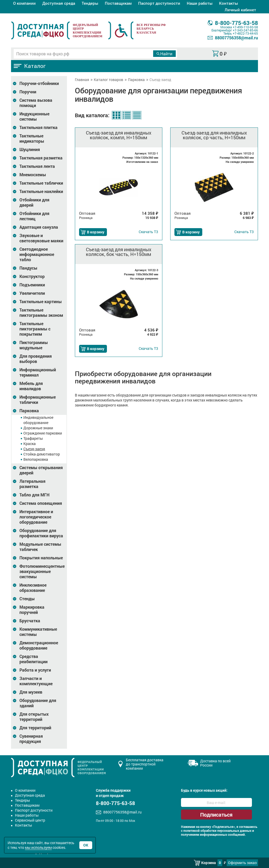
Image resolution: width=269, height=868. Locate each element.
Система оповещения (41, 503)
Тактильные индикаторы (32, 138)
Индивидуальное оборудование (38, 420)
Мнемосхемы (33, 175)
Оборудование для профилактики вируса (41, 533)
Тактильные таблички (41, 183)
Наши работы (200, 3)
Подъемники (32, 285)
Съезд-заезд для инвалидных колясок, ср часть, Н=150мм (214, 135)
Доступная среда (59, 3)
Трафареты (33, 438)
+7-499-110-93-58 (245, 27)
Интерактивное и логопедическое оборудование (36, 517)
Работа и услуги (35, 670)
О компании (24, 3)
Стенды (27, 599)
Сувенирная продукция (31, 739)
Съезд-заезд (34, 449)
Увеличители (32, 293)
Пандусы (28, 268)
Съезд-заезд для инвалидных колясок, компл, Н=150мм (119, 135)
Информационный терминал (38, 372)
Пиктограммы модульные (34, 345)
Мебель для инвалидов (31, 386)
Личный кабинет (240, 10)
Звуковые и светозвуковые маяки (41, 238)
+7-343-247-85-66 (245, 30)
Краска (30, 444)
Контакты (229, 3)
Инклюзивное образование (33, 588)
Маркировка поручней (32, 610)
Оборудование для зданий (38, 703)
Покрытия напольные (41, 558)
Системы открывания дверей (41, 470)
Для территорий (35, 728)
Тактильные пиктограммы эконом (41, 313)
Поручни (28, 92)
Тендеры (90, 3)
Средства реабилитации (33, 659)
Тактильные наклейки (41, 191)
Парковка (29, 411)
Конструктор (32, 276)
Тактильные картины (41, 302)
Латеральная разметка (32, 484)
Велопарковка (36, 459)
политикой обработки (200, 831)
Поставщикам (118, 3)
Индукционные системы (34, 116)
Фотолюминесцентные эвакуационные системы (42, 571)
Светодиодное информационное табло (37, 254)
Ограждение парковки (43, 433)
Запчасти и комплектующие (36, 681)
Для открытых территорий (34, 717)
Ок (86, 845)
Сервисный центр (30, 820)
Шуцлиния (30, 149)
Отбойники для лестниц (34, 216)
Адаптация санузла (39, 227)
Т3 (148, 232)
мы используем (38, 847)
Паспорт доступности (159, 3)
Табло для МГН (34, 495)
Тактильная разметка (41, 158)
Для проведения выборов (36, 359)
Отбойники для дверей (34, 202)
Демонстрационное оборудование (39, 645)
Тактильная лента (37, 166)
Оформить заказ (242, 863)
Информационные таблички (38, 400)
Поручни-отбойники (39, 83)
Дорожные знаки (38, 428)
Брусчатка (30, 621)
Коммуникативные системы (38, 632)
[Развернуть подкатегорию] (15, 84)
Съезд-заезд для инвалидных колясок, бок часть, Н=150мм (119, 252)
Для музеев (31, 692)
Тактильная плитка (38, 127)
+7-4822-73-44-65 (245, 33)
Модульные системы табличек (40, 547)
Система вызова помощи (36, 103)
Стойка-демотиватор (42, 454)
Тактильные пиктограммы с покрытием (35, 329)
